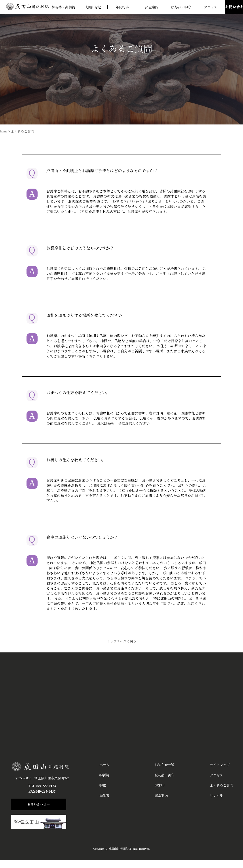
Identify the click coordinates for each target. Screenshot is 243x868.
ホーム (104, 765)
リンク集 (216, 796)
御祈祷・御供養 (63, 7)
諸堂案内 (152, 7)
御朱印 (160, 785)
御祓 (103, 785)
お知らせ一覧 (165, 765)
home (4, 131)
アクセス (211, 7)
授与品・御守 (181, 7)
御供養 (104, 796)
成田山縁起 (93, 7)
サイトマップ (220, 765)
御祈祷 (104, 775)
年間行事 (122, 7)
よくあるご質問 (22, 131)
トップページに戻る (121, 641)
